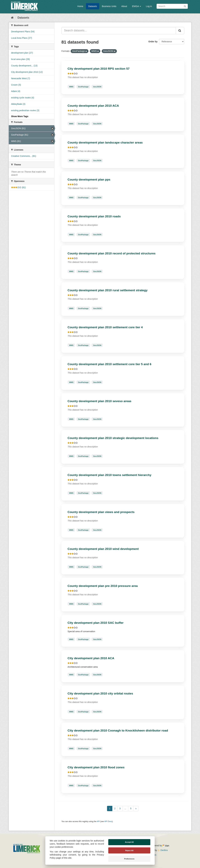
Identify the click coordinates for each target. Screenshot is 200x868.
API (98, 821)
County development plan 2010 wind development (103, 549)
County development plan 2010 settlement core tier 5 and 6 (109, 364)
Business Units (109, 6)
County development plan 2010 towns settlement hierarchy (109, 475)
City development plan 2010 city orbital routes (100, 693)
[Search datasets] (172, 6)
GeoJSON (97, 87)
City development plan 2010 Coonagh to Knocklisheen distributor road (118, 730)
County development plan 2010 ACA (93, 106)
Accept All (129, 842)
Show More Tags (20, 116)
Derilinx (163, 850)
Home (80, 6)
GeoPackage (83, 87)
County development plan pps (89, 180)
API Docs (108, 821)
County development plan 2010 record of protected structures (111, 253)
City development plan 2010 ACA (91, 658)
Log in (149, 6)
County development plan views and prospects (101, 512)
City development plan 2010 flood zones (96, 767)
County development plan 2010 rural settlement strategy (107, 290)
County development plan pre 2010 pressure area (103, 586)
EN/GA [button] (136, 6)
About (124, 6)
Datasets (93, 6)
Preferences (129, 859)
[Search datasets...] (119, 31)
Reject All (129, 851)
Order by (153, 42)
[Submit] (185, 6)
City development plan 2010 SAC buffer (95, 623)
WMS (71, 87)
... (125, 808)
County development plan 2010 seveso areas (99, 401)
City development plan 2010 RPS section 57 (99, 69)
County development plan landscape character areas (105, 143)
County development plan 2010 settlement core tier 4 (105, 327)
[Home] (12, 18)
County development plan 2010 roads (94, 216)
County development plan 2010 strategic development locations (113, 438)
